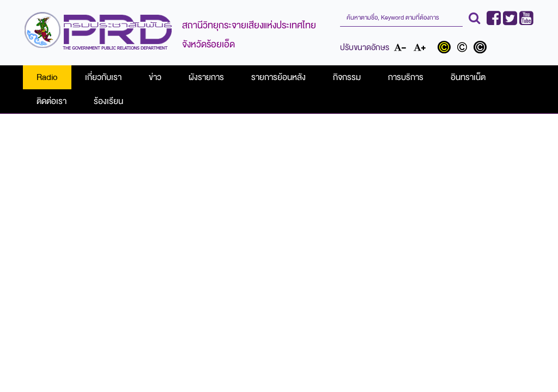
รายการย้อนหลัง (278, 77)
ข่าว (155, 77)
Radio (47, 77)
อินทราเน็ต (468, 77)
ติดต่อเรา (51, 101)
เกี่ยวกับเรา (103, 77)
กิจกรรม (347, 77)
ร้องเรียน (108, 101)
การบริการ (406, 77)
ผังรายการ (206, 77)
